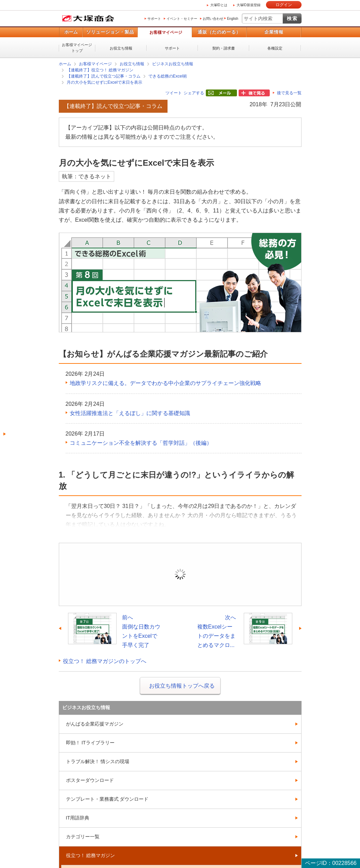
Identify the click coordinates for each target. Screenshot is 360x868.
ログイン (284, 5)
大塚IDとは (219, 5)
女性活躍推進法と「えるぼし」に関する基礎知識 (130, 413)
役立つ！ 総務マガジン (91, 855)
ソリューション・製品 (110, 32)
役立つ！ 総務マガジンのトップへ (105, 661)
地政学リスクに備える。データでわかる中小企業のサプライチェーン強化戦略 (165, 383)
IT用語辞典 (78, 818)
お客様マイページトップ (77, 48)
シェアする (194, 93)
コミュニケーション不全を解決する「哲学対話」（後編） (141, 443)
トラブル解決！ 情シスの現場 (98, 761)
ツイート (174, 93)
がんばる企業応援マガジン (95, 724)
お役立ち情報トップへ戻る (182, 686)
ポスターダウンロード (90, 780)
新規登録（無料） (228, 584)
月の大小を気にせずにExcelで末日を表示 (104, 82)
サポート (154, 19)
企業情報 (274, 32)
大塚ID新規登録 (249, 5)
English (233, 19)
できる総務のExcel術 (168, 76)
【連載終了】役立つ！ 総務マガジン (100, 70)
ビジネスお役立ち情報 (173, 64)
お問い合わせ (213, 19)
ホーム (71, 32)
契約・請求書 (224, 48)
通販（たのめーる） (219, 32)
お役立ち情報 (121, 48)
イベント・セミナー (182, 19)
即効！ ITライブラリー (90, 743)
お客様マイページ (166, 32)
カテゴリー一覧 (83, 837)
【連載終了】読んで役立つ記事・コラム (104, 76)
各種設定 (275, 48)
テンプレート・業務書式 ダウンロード (107, 799)
